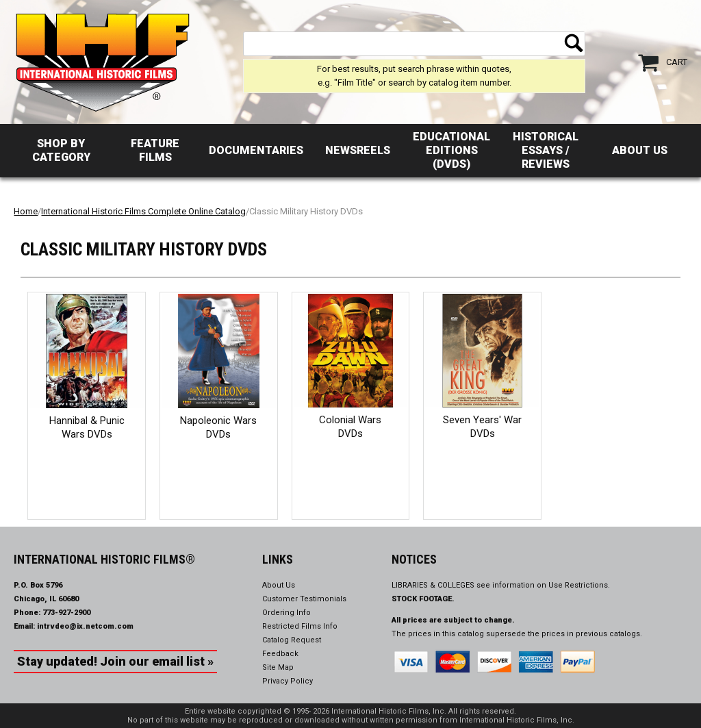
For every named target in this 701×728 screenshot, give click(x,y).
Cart (677, 62)
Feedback (280, 654)
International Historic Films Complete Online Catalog (143, 211)
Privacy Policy (288, 681)
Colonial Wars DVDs (350, 427)
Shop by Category (61, 150)
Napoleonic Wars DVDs (218, 427)
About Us (640, 150)
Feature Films (155, 150)
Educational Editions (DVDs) (451, 150)
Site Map (278, 667)
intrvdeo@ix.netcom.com (85, 626)
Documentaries (256, 150)
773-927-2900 (66, 613)
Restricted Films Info (300, 626)
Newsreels (358, 150)
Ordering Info (286, 613)
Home (26, 211)
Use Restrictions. (579, 585)
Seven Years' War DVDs (482, 427)
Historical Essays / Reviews (546, 150)
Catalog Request (292, 640)
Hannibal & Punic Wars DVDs (87, 427)
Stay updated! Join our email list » (115, 661)
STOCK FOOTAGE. (423, 599)
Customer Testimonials (304, 599)
